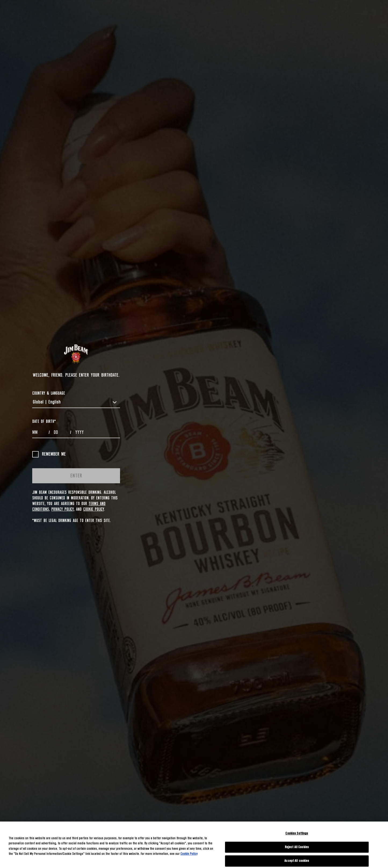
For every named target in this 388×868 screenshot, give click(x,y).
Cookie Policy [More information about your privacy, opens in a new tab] (189, 854)
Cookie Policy (94, 509)
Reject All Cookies (297, 847)
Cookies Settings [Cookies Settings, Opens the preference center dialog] (297, 833)
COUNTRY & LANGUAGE (49, 393)
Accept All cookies (297, 861)
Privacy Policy (62, 509)
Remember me (49, 454)
